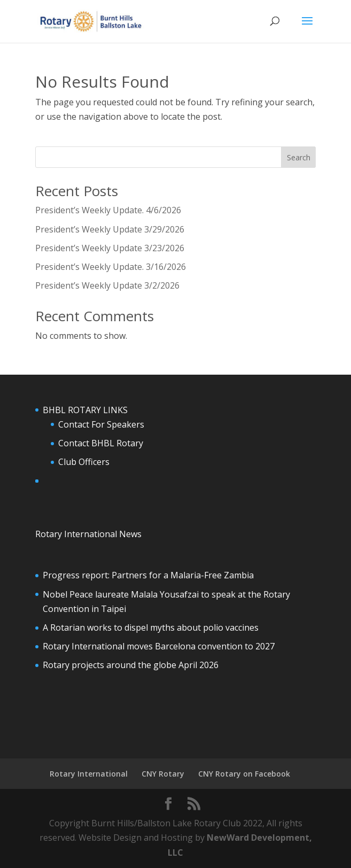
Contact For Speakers (101, 424)
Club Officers (84, 462)
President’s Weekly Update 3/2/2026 (107, 285)
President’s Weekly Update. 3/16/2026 (111, 267)
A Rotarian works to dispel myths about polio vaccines (151, 627)
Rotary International (89, 774)
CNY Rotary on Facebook (244, 774)
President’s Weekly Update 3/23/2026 (110, 248)
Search (299, 157)
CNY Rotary (163, 774)
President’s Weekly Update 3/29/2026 (110, 229)
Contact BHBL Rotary (101, 443)
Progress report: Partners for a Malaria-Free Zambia (148, 575)
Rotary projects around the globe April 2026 (131, 665)
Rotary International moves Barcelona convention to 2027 (159, 646)
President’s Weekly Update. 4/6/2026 (108, 210)
